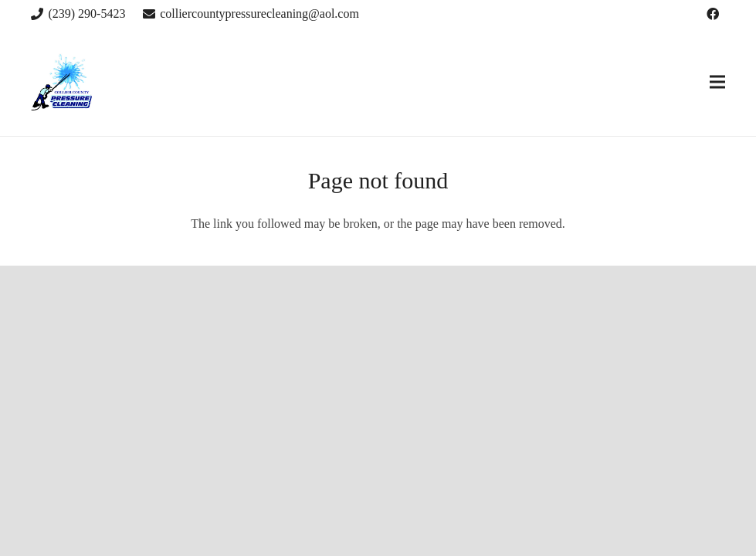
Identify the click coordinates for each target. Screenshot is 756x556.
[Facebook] (713, 14)
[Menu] (717, 82)
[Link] (62, 82)
